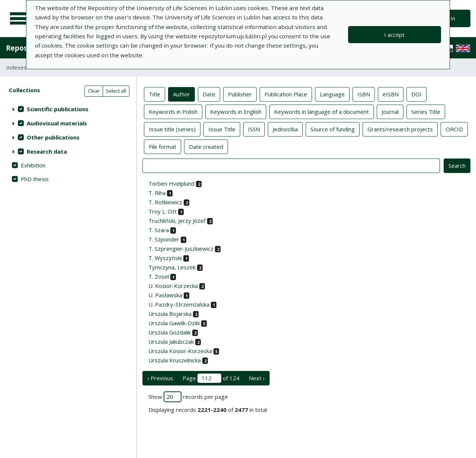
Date (209, 94)
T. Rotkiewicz (165, 202)
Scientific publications (58, 109)
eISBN (391, 94)
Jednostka (285, 129)
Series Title (426, 111)
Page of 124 (211, 378)
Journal (390, 111)
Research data (47, 151)
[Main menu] (19, 19)
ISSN (254, 129)
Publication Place (286, 94)
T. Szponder (164, 239)
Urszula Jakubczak (171, 342)
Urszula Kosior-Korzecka (180, 351)
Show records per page (188, 397)
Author (181, 94)
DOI (416, 94)
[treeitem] (68, 109)
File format (163, 146)
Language (332, 94)
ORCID (454, 129)
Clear (94, 91)
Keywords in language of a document (321, 111)
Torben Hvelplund (171, 183)
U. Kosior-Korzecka (173, 286)
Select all (116, 91)
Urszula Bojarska (170, 314)
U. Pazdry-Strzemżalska (179, 304)
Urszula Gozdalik (170, 332)
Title (155, 94)
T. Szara (159, 230)
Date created (206, 146)
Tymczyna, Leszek (172, 267)
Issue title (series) (172, 129)
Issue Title (222, 129)
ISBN (364, 94)
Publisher (240, 94)
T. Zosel (159, 276)
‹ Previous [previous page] (160, 378)
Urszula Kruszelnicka (175, 360)
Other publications (53, 137)
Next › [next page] (257, 378)
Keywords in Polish (173, 111)
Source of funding (333, 129)
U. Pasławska (165, 295)
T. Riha (157, 193)
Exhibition (33, 165)
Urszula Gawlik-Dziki (174, 323)
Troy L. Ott (163, 211)
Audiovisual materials (57, 123)
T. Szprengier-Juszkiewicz (181, 249)
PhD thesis (35, 179)
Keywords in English (236, 111)
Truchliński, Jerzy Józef (177, 221)
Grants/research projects (400, 129)
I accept (394, 35)
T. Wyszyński (165, 258)
